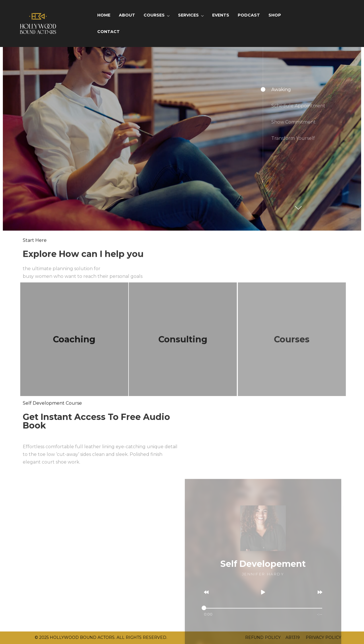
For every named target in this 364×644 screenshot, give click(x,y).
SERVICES (188, 15)
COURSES (154, 15)
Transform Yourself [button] (293, 138)
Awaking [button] (281, 90)
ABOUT (127, 15)
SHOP (275, 15)
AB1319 (293, 637)
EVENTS (221, 15)
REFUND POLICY (263, 637)
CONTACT (108, 32)
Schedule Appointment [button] (298, 106)
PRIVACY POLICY (323, 637)
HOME (104, 15)
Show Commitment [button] (293, 122)
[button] (297, 205)
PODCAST (249, 15)
